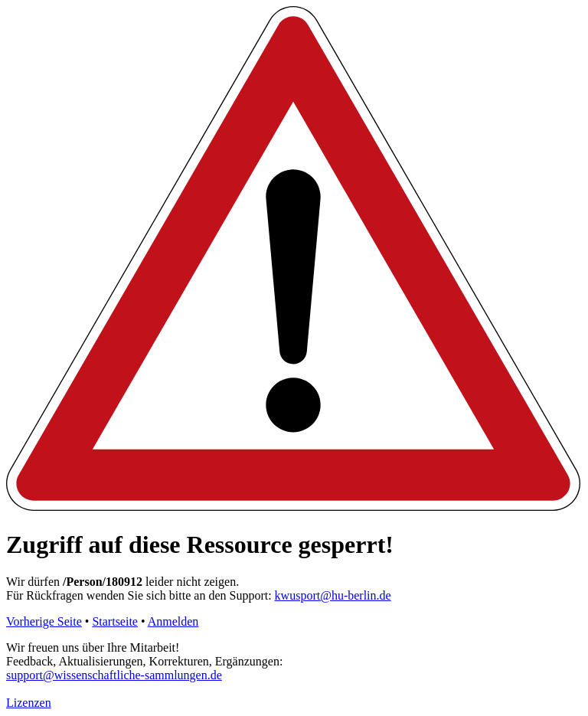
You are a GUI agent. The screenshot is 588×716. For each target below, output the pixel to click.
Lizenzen (29, 703)
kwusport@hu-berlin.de (333, 595)
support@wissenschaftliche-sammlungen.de (114, 675)
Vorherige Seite (44, 621)
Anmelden (173, 621)
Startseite (115, 621)
